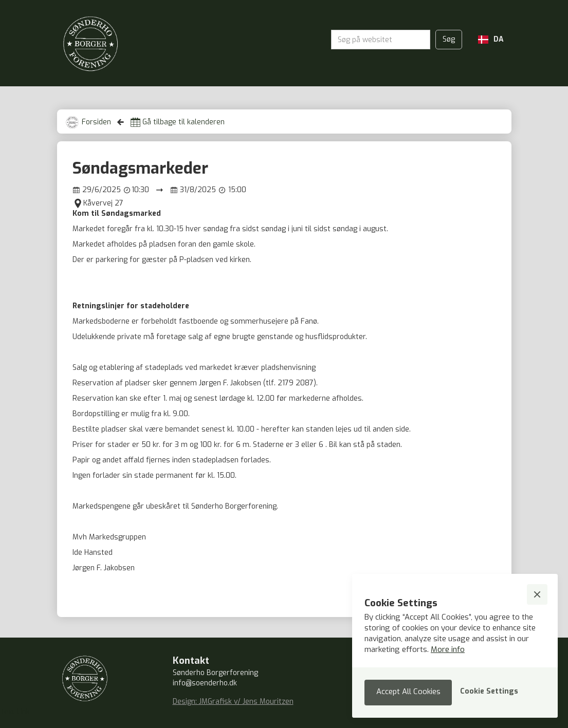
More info (448, 649)
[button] (491, 40)
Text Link (15, 712)
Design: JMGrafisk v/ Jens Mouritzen (233, 702)
